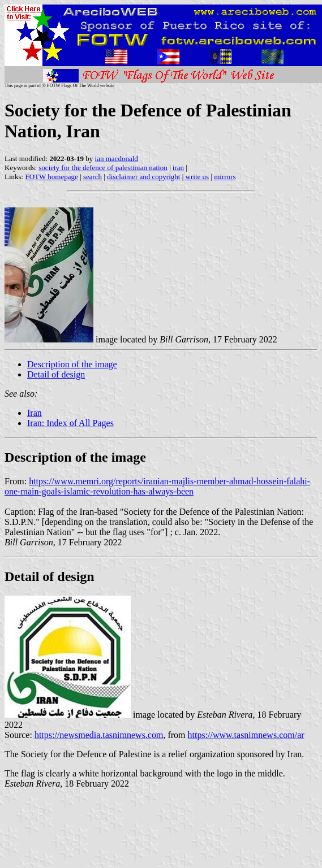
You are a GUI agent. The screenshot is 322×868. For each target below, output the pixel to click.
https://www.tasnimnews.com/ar (246, 735)
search (93, 177)
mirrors (225, 177)
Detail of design (56, 374)
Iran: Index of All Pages (70, 423)
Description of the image (72, 364)
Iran (35, 413)
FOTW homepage (51, 177)
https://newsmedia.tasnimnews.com (99, 735)
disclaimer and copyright (143, 177)
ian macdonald (117, 159)
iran (178, 168)
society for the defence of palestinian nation (103, 168)
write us (198, 177)
